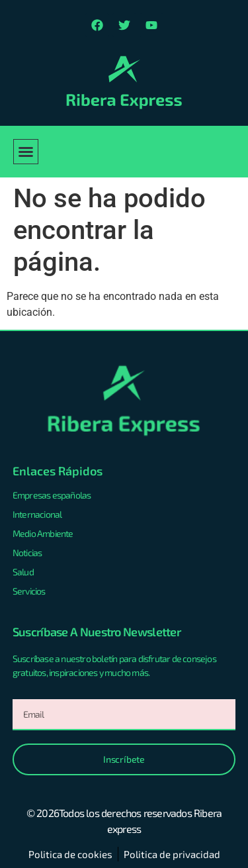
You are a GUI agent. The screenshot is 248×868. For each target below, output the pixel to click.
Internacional (37, 514)
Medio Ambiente (43, 533)
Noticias (27, 553)
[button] (26, 152)
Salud (23, 572)
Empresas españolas (52, 495)
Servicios (29, 591)
